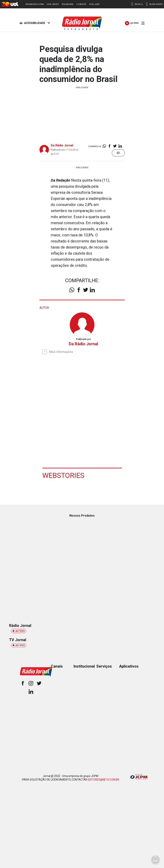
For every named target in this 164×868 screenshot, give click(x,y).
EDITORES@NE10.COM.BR (104, 779)
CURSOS (81, 4)
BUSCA (137, 4)
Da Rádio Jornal (62, 145)
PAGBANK (68, 4)
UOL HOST (53, 4)
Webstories (64, 475)
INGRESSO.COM (35, 4)
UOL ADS (94, 4)
